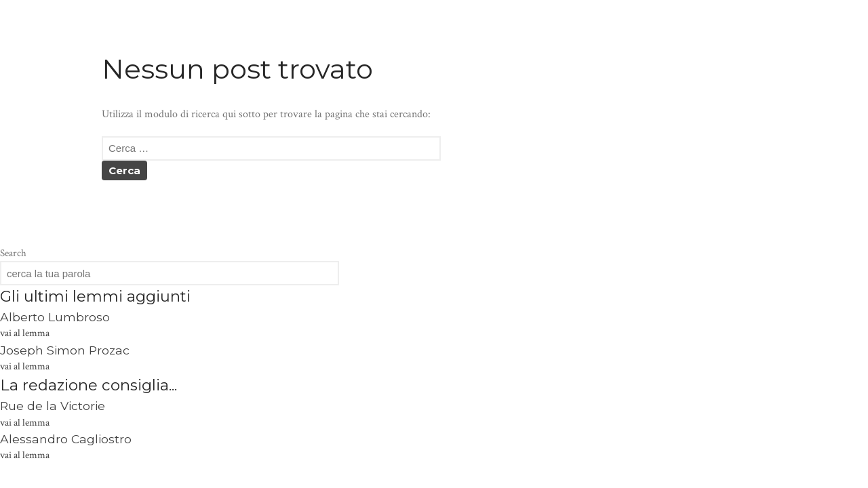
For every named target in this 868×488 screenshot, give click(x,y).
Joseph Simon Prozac (65, 350)
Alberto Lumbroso (55, 317)
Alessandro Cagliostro (66, 439)
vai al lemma (25, 333)
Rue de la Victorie (53, 406)
